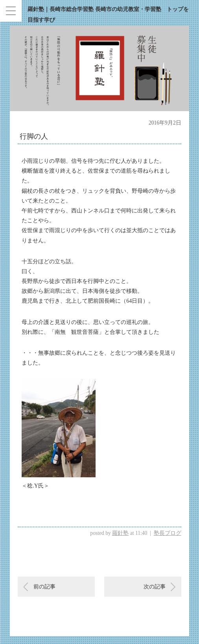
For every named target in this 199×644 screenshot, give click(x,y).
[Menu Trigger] (11, 11)
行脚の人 (34, 136)
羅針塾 (120, 533)
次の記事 (155, 587)
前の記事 (44, 587)
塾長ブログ (168, 533)
